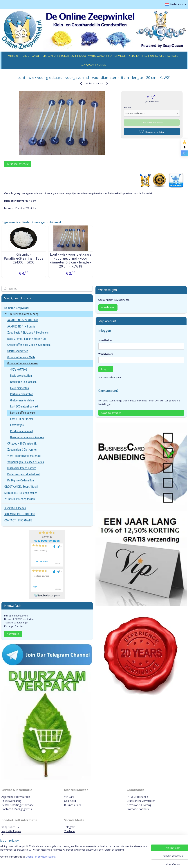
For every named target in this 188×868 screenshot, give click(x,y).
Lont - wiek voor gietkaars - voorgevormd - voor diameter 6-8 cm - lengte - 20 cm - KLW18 (71, 260)
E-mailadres (105, 340)
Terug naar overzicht (18, 164)
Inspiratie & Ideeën (15, 508)
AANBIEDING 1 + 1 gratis (21, 326)
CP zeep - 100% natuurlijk (22, 444)
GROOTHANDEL (31, 56)
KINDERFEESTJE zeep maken (21, 493)
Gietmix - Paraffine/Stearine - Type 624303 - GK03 (24, 258)
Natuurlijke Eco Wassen (23, 382)
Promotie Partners (138, 809)
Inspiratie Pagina (11, 831)
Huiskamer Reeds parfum (22, 468)
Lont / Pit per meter (22, 419)
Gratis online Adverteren (141, 801)
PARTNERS (172, 56)
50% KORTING (66, 56)
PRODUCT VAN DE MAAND (91, 56)
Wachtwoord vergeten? (110, 377)
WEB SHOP (14, 56)
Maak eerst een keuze (152, 122)
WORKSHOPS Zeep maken (20, 499)
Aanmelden (13, 634)
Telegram (70, 827)
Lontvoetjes (17, 425)
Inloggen (106, 369)
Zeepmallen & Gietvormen (22, 450)
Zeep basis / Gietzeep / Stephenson (28, 333)
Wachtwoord (106, 354)
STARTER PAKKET (117, 56)
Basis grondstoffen (21, 376)
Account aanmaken (111, 413)
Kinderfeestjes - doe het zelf (24, 474)
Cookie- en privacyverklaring (52, 860)
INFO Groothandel (138, 797)
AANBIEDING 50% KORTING (23, 320)
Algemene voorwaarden (16, 797)
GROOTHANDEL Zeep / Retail (21, 487)
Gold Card (70, 801)
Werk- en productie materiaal (24, 456)
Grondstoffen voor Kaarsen (23, 363)
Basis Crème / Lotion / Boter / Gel (27, 339)
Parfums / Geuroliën (22, 394)
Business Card (73, 805)
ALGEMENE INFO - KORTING (20, 514)
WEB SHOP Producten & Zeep (21, 314)
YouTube (69, 831)
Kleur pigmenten (20, 388)
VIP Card (69, 797)
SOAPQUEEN (87, 65)
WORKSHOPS (157, 56)
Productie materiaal (21, 431)
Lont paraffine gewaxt (23, 413)
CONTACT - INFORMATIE (18, 520)
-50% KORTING (19, 370)
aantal (128, 107)
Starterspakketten (18, 351)
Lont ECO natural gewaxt (24, 406)
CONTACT (102, 65)
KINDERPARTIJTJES (138, 56)
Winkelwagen (108, 307)
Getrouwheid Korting (139, 805)
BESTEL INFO (49, 56)
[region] (70, 856)
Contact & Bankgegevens (17, 809)
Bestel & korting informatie (18, 805)
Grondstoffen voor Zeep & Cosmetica (29, 345)
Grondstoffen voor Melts (21, 357)
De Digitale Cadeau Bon (21, 480)
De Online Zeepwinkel (17, 308)
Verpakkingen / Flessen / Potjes (26, 462)
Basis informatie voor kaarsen (27, 437)
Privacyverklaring (11, 801)
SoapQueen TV (10, 827)
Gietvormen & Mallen (22, 400)
